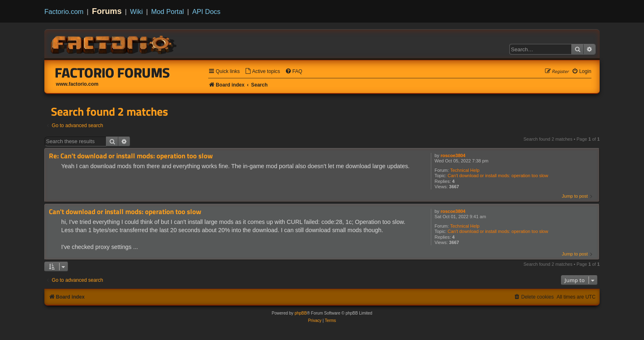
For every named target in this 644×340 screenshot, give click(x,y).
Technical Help (465, 170)
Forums (107, 11)
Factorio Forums (113, 73)
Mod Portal (168, 11)
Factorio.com (64, 11)
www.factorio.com (77, 84)
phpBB (301, 313)
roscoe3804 (453, 155)
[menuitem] (262, 72)
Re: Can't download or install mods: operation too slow (131, 156)
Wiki (137, 11)
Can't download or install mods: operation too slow (498, 176)
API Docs (206, 11)
